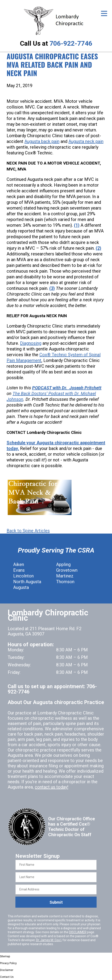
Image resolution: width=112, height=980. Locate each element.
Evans (19, 570)
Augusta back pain (42, 141)
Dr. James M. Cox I (49, 940)
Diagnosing (31, 343)
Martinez (65, 576)
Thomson (65, 582)
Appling (63, 564)
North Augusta (27, 582)
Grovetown (67, 570)
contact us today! (51, 787)
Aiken (19, 564)
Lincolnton (23, 576)
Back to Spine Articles (28, 531)
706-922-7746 (71, 43)
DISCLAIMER (78, 932)
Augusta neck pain (86, 141)
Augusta (21, 587)
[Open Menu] (104, 13)
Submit (56, 902)
